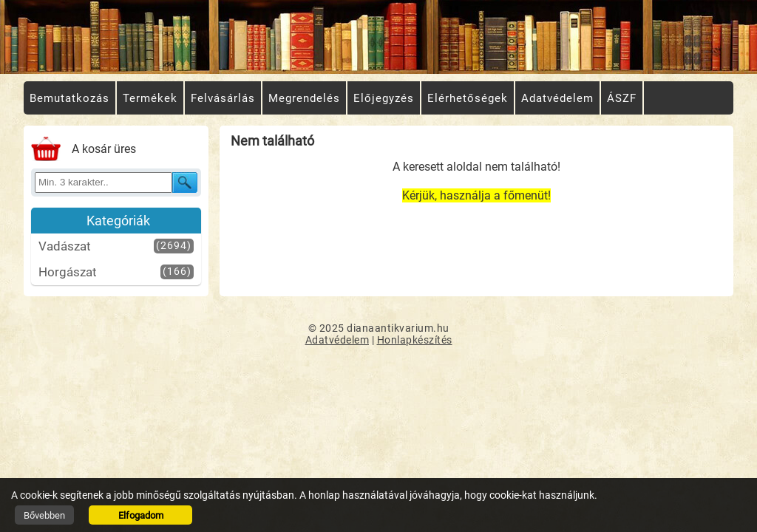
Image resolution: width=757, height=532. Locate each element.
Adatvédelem (337, 340)
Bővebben (44, 515)
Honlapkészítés (415, 340)
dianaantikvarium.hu (398, 328)
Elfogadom (141, 515)
